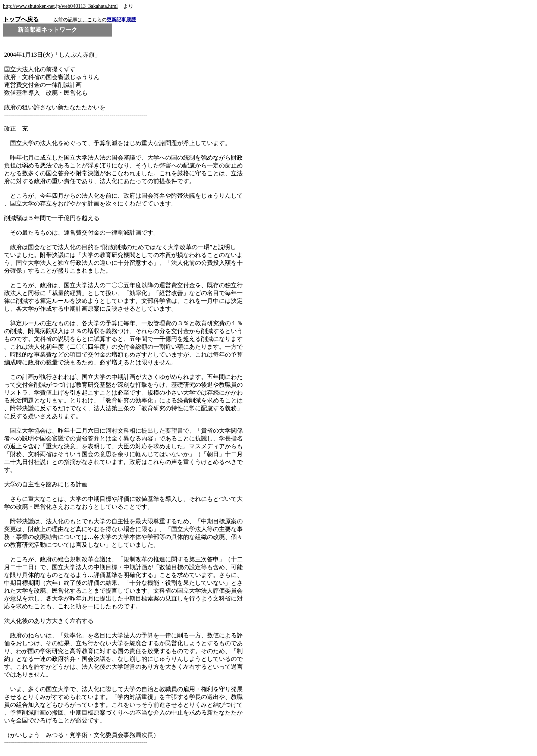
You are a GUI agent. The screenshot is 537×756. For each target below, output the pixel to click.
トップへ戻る (21, 19)
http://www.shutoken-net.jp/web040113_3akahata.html (60, 6)
